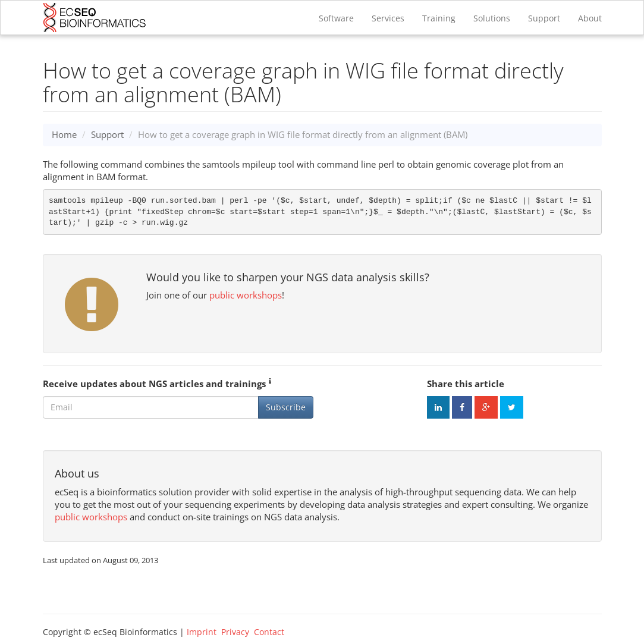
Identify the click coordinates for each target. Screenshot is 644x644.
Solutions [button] (492, 18)
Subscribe (286, 407)
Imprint (202, 632)
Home (64, 134)
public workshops (246, 295)
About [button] (590, 18)
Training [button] (439, 18)
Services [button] (388, 18)
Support (544, 18)
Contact (269, 632)
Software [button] (336, 18)
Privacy (235, 632)
